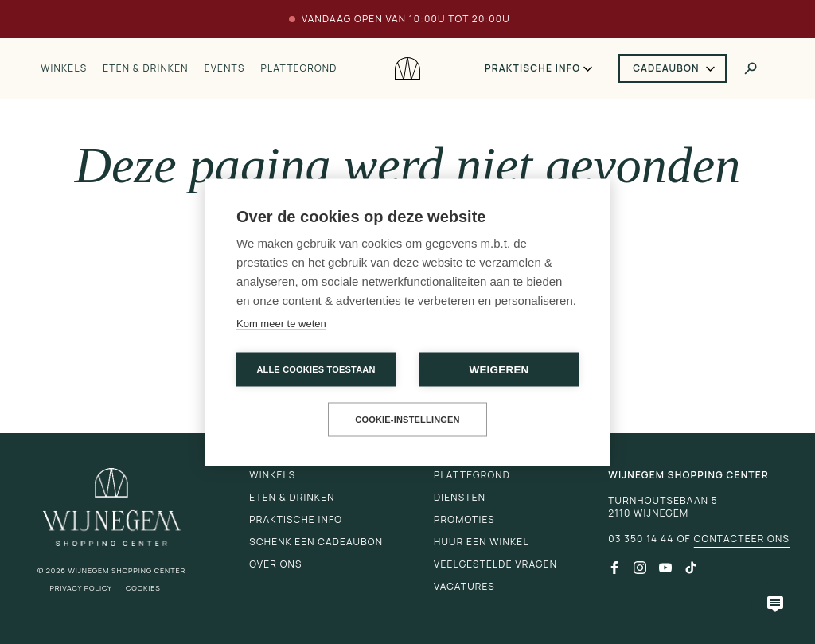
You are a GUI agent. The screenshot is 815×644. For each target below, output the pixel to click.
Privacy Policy (81, 588)
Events (225, 68)
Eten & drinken (145, 68)
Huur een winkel (482, 542)
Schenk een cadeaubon (316, 542)
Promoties (464, 519)
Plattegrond (299, 68)
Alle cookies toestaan (316, 369)
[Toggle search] (751, 68)
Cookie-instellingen (407, 419)
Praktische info (532, 68)
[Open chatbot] (775, 604)
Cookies (143, 588)
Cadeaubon (666, 68)
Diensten (460, 497)
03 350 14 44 (641, 539)
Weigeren (499, 369)
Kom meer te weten (281, 323)
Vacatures (464, 586)
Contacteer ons (742, 539)
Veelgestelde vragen (495, 564)
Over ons (275, 564)
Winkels (64, 68)
